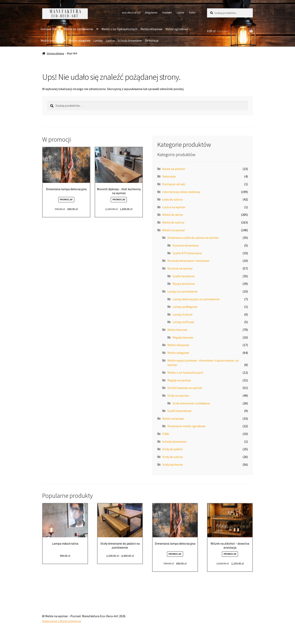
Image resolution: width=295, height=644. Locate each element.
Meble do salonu (173, 222)
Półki (166, 434)
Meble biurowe (51, 40)
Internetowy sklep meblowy (181, 192)
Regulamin (151, 12)
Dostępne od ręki (174, 184)
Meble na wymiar (174, 230)
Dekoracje (152, 40)
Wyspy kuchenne (184, 284)
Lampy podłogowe (185, 307)
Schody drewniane (130, 40)
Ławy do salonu (172, 199)
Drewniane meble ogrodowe (186, 426)
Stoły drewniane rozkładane (191, 403)
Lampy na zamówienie (182, 291)
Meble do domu (173, 215)
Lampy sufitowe (183, 322)
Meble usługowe (80, 40)
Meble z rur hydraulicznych (119, 29)
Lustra (110, 40)
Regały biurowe (183, 337)
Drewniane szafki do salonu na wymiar (193, 238)
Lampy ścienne (183, 314)
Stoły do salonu (173, 457)
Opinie (180, 12)
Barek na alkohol (174, 169)
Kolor (192, 12)
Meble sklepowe (151, 29)
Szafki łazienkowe (179, 411)
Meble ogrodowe (177, 29)
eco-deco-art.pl (131, 12)
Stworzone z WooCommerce (62, 621)
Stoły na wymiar (178, 395)
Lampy (98, 40)
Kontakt (167, 12)
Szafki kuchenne (184, 276)
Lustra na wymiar (174, 207)
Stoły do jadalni (173, 449)
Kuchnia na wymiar (180, 268)
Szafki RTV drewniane (187, 253)
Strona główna (55, 53)
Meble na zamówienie (78, 29)
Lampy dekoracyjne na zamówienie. (196, 299)
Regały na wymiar (179, 380)
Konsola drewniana (186, 245)
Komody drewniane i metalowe (188, 261)
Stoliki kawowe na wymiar (185, 388)
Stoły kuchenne (173, 465)
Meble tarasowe (173, 418)
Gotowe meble (51, 29)
